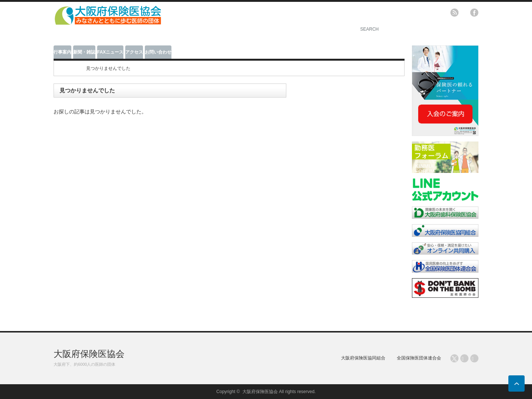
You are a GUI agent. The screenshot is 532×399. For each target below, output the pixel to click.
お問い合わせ (158, 52)
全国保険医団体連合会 (419, 358)
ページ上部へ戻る (516, 383)
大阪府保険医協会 (89, 354)
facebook (474, 13)
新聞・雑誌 (84, 52)
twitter (464, 13)
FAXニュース (110, 52)
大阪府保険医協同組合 (363, 358)
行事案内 (62, 52)
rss (454, 13)
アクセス (134, 52)
